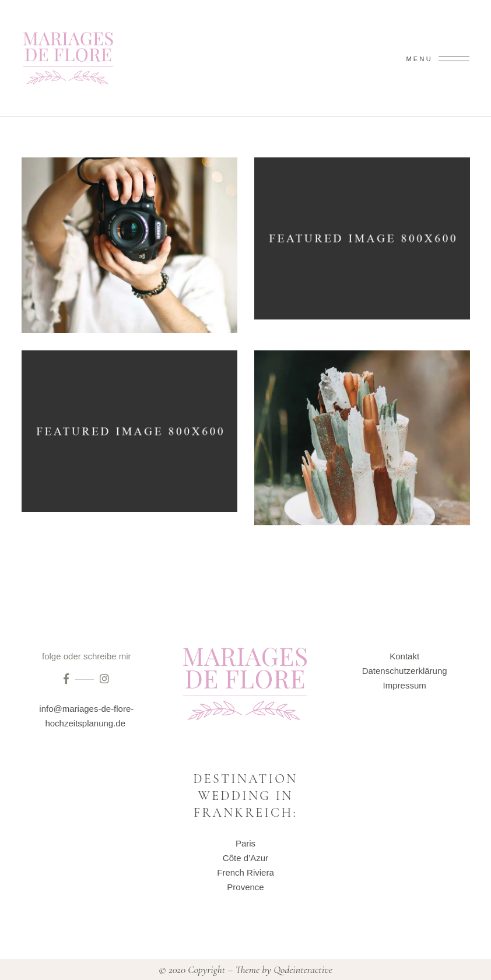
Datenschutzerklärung (405, 671)
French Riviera (246, 872)
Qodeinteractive (303, 970)
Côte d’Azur (246, 858)
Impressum (405, 685)
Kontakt (404, 656)
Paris (246, 843)
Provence (245, 887)
